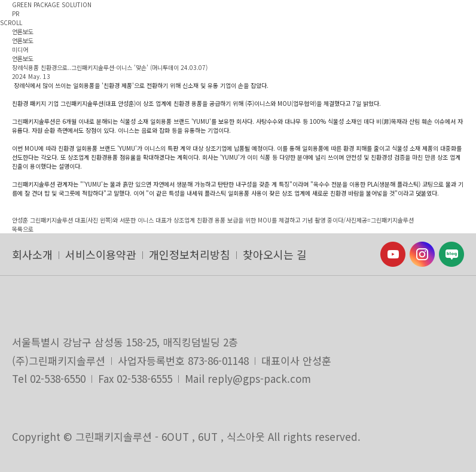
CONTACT (315, 36)
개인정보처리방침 (190, 254)
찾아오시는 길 (275, 254)
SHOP (353, 36)
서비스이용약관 (101, 254)
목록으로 (23, 229)
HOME (276, 36)
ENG (246, 36)
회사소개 (32, 254)
